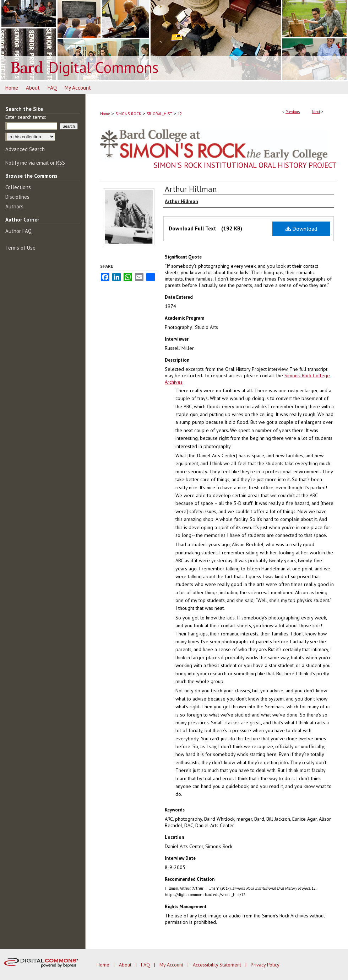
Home (105, 114)
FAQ (146, 965)
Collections (18, 187)
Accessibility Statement (218, 965)
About (126, 965)
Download (301, 229)
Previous (293, 112)
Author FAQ (18, 231)
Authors (14, 206)
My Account (172, 965)
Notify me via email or (35, 163)
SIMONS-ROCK (128, 114)
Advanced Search (25, 149)
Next (316, 112)
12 (180, 114)
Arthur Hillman (191, 189)
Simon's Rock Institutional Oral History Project (245, 165)
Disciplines (17, 197)
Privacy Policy (265, 965)
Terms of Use (20, 248)
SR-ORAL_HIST (159, 114)
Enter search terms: (26, 117)
